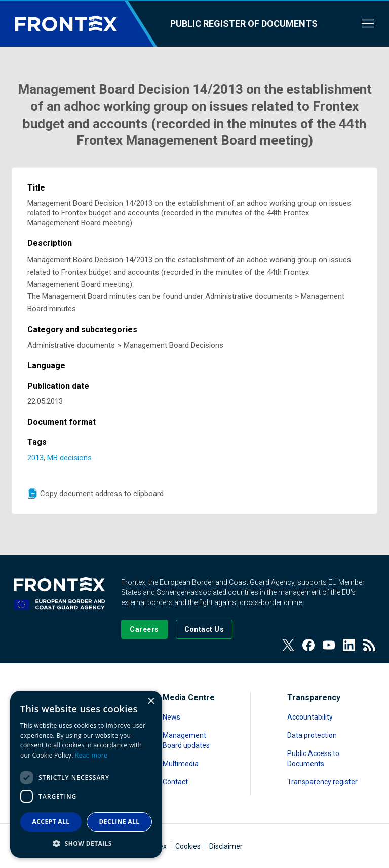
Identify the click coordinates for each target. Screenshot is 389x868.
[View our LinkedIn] (349, 645)
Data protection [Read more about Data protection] (312, 735)
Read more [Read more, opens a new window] (91, 755)
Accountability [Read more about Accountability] (310, 717)
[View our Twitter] (288, 645)
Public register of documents (244, 24)
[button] (86, 843)
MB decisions (69, 458)
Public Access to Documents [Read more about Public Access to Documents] (313, 759)
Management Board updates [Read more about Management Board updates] (186, 740)
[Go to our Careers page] (144, 629)
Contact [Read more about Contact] (175, 782)
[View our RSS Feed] (369, 645)
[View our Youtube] (329, 645)
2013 (35, 458)
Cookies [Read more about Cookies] (188, 846)
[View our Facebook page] (308, 645)
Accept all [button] (51, 822)
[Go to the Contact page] (204, 629)
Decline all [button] (120, 822)
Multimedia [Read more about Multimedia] (181, 764)
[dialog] (86, 774)
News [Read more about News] (171, 717)
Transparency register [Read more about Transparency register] (322, 782)
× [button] (151, 702)
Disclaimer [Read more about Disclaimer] (226, 846)
